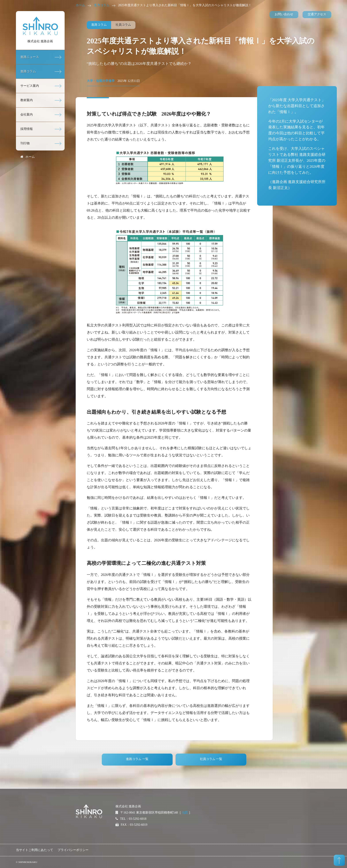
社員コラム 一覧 (211, 759)
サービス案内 (30, 86)
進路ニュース (30, 57)
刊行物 (25, 143)
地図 (185, 813)
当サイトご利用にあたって (35, 850)
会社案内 (27, 115)
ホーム (80, 5)
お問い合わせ (284, 14)
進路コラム (102, 5)
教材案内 (27, 100)
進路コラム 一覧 (137, 759)
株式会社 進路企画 (40, 41)
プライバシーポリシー (73, 850)
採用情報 (27, 129)
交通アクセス (317, 14)
